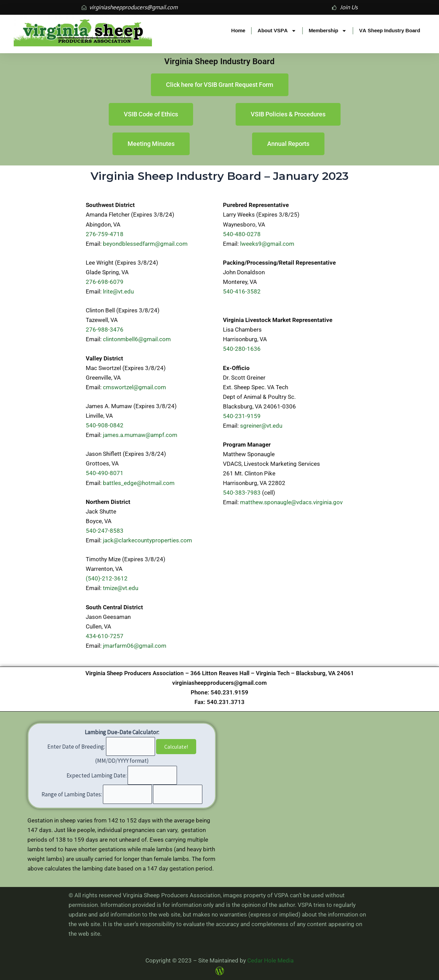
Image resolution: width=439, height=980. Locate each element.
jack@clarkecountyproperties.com (147, 540)
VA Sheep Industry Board (390, 30)
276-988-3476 (105, 330)
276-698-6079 (105, 282)
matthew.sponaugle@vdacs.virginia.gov (291, 502)
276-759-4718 (105, 234)
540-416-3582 (242, 291)
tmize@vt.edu (121, 588)
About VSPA (277, 31)
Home (238, 30)
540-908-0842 (105, 425)
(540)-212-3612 (107, 578)
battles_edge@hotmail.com (139, 483)
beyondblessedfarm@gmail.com (145, 244)
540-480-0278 (242, 234)
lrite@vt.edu (118, 291)
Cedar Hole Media (270, 960)
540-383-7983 (242, 493)
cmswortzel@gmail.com (134, 387)
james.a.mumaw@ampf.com (140, 435)
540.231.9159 (229, 692)
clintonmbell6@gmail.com (137, 339)
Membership (328, 31)
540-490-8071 (105, 473)
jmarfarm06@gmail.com (135, 646)
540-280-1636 (242, 349)
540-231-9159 (242, 416)
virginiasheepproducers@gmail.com (219, 683)
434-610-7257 (105, 636)
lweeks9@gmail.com (267, 244)
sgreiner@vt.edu (261, 426)
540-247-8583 (105, 531)
